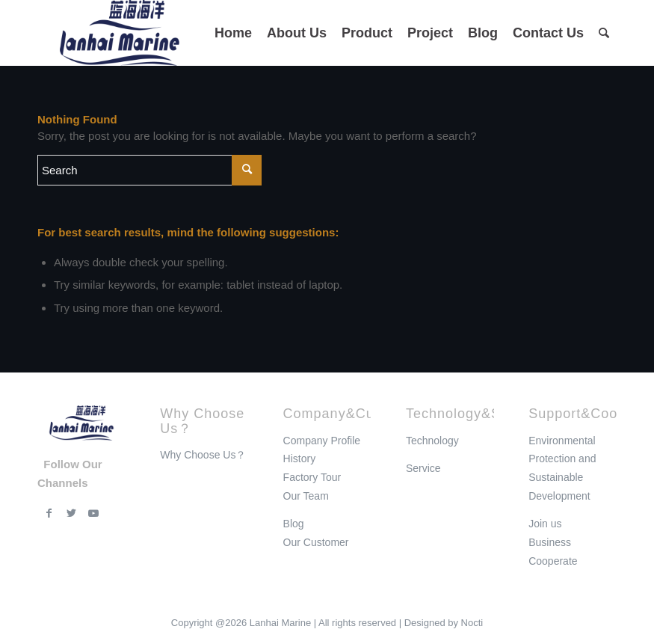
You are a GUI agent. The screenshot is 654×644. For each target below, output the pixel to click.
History (300, 459)
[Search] (604, 33)
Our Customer (316, 542)
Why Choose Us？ (203, 455)
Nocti (472, 623)
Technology (432, 441)
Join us (545, 524)
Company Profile (322, 441)
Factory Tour (312, 477)
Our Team (306, 496)
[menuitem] (233, 33)
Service (423, 468)
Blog (294, 524)
